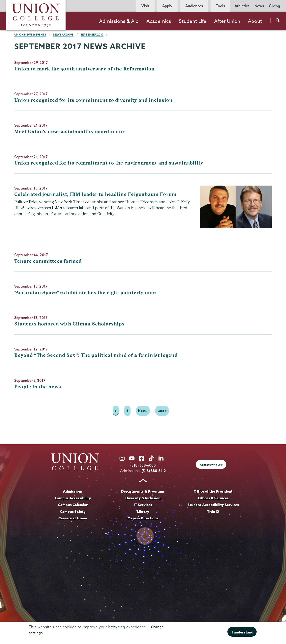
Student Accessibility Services (213, 505)
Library (143, 512)
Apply (167, 6)
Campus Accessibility (73, 499)
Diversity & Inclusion (143, 499)
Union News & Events (31, 35)
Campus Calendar (73, 505)
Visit (145, 6)
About (255, 21)
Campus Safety (73, 512)
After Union (227, 21)
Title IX (213, 512)
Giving (274, 6)
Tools (220, 6)
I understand (243, 632)
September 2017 (94, 35)
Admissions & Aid (119, 21)
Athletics (242, 6)
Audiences (194, 6)
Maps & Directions (143, 519)
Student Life (193, 21)
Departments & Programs (143, 492)
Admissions (73, 492)
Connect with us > (212, 465)
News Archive (64, 35)
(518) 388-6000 (143, 466)
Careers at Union (73, 519)
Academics (159, 21)
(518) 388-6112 (154, 471)
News (259, 6)
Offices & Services (213, 499)
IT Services (143, 505)
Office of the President (213, 492)
